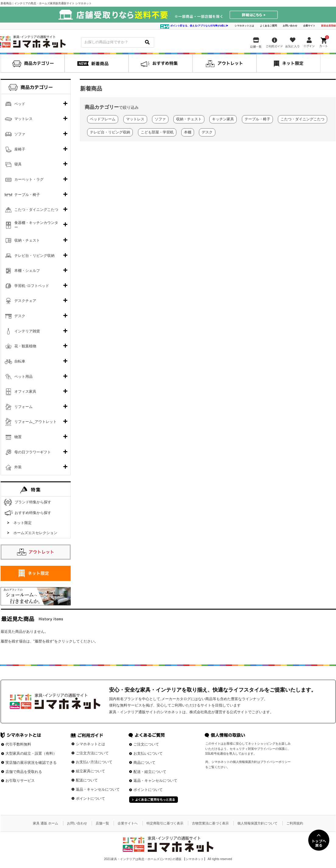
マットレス (23, 119)
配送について (87, 780)
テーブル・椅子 (27, 195)
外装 (18, 467)
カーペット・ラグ (29, 179)
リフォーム (23, 407)
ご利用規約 (295, 823)
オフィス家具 (25, 391)
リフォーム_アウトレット (35, 422)
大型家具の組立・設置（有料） (31, 753)
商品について (144, 763)
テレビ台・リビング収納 (34, 256)
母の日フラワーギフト (33, 452)
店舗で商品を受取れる (24, 772)
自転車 (20, 361)
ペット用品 (23, 377)
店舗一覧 (102, 823)
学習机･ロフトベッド (32, 286)
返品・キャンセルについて (98, 789)
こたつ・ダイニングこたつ (36, 210)
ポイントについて (90, 799)
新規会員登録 (328, 26)
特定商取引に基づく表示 (165, 823)
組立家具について (90, 771)
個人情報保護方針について (257, 823)
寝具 (18, 164)
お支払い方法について (94, 762)
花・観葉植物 (25, 346)
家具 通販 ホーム (46, 823)
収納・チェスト (27, 240)
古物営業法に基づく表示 (210, 823)
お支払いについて (148, 753)
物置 (18, 437)
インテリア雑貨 (27, 331)
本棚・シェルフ (27, 271)
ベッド (20, 104)
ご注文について (146, 744)
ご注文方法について (92, 753)
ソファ (20, 134)
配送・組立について (150, 772)
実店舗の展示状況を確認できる (31, 763)
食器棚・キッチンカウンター (36, 225)
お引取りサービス (20, 781)
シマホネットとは (244, 26)
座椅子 (20, 149)
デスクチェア (25, 301)
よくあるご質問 (268, 26)
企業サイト (309, 26)
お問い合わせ (290, 26)
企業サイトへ (128, 823)
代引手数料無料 (18, 744)
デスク (20, 316)
